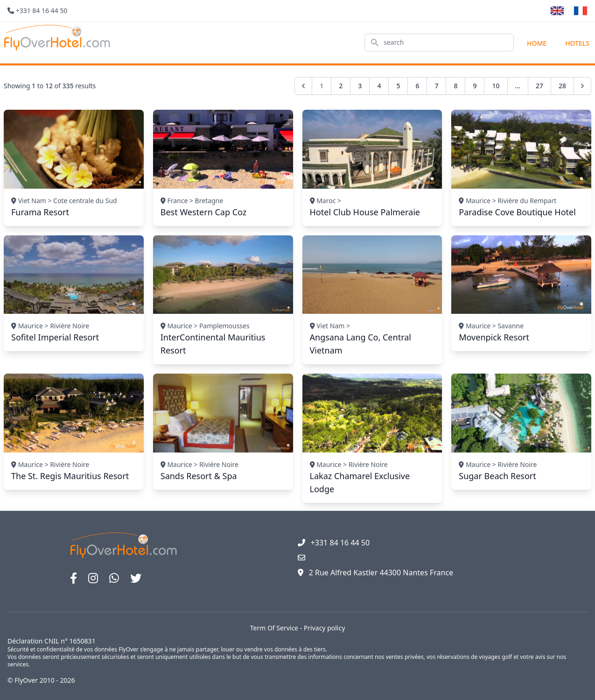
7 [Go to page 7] (436, 86)
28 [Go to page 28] (562, 86)
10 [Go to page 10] (496, 86)
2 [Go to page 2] (341, 86)
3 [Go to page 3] (360, 86)
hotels (577, 43)
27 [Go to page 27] (539, 86)
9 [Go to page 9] (475, 86)
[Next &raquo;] (582, 86)
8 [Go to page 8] (455, 86)
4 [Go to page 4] (379, 86)
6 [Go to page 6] (417, 86)
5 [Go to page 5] (398, 86)
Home (537, 43)
